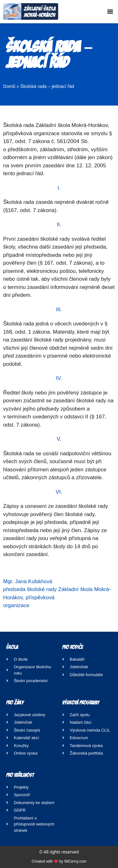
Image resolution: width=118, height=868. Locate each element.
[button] (110, 11)
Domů (9, 86)
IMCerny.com (75, 861)
